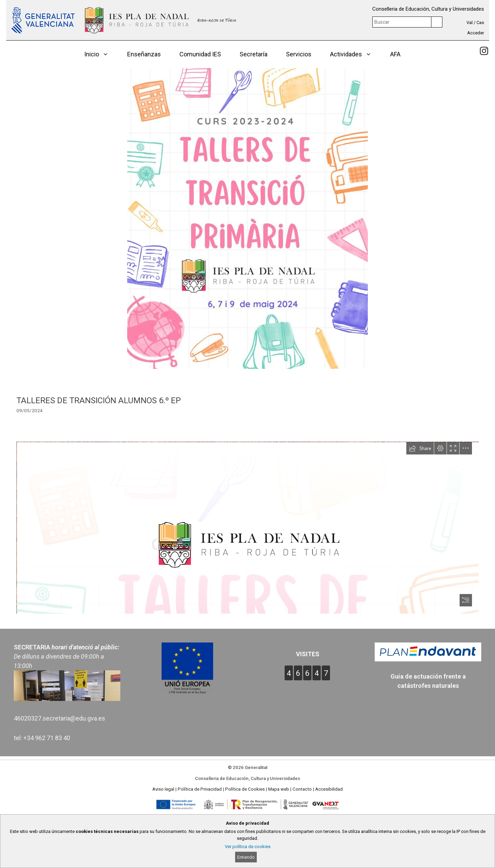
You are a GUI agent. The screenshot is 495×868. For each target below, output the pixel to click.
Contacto (302, 789)
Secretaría (254, 54)
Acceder (476, 33)
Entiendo (246, 857)
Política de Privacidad (200, 789)
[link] (484, 51)
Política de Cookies (245, 789)
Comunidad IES (200, 54)
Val (470, 23)
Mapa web (279, 789)
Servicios (299, 54)
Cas (480, 23)
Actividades (355, 54)
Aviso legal (163, 789)
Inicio (101, 54)
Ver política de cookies (248, 847)
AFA (395, 54)
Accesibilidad (329, 789)
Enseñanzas (144, 54)
